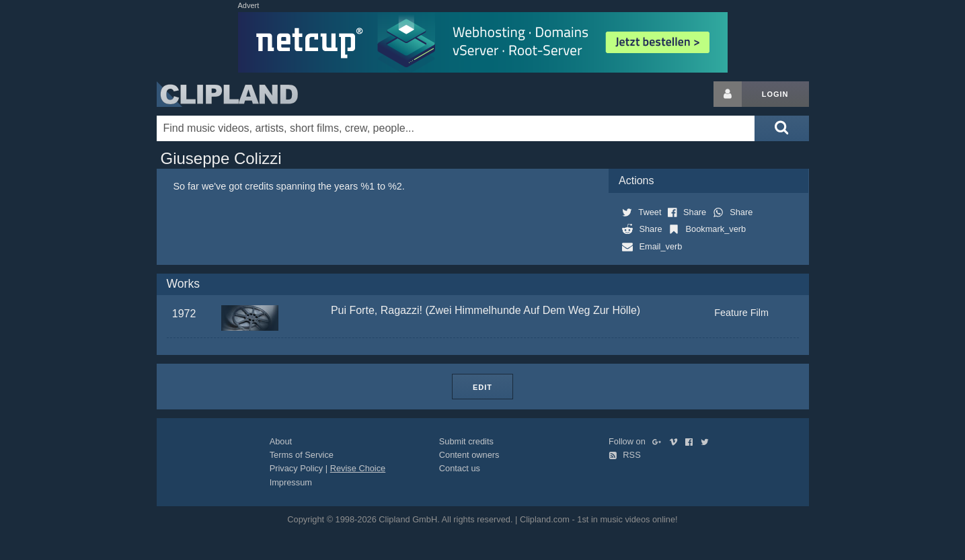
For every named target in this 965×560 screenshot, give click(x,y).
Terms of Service (302, 455)
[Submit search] (781, 128)
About (281, 441)
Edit (482, 387)
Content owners (469, 455)
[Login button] (728, 94)
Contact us (460, 468)
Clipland (227, 94)
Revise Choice (358, 468)
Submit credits (466, 441)
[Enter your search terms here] (456, 128)
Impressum (291, 482)
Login (775, 94)
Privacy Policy (297, 468)
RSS (625, 455)
